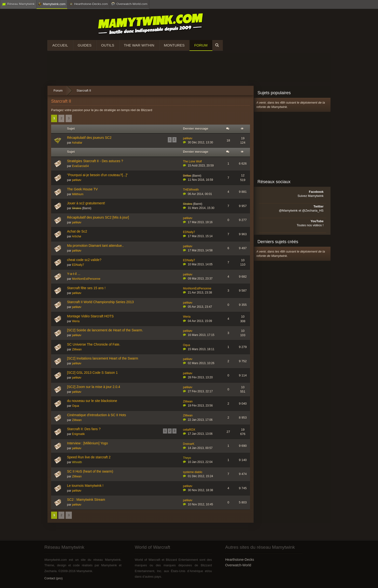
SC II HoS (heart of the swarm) (90, 471)
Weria (76, 321)
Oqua (186, 345)
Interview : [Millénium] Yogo (88, 443)
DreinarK (189, 444)
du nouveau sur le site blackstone (92, 401)
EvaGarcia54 (80, 166)
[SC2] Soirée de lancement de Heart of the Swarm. (105, 330)
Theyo (187, 458)
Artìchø (77, 236)
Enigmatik (78, 434)
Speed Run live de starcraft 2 (89, 457)
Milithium (78, 194)
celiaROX (189, 430)
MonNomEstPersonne (86, 279)
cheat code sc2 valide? (84, 260)
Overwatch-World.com (129, 4)
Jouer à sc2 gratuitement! (86, 203)
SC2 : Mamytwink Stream (86, 500)
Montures (174, 45)
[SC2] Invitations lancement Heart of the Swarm (103, 358)
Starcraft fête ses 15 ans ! (86, 288)
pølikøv (188, 138)
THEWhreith (191, 190)
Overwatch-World (238, 565)
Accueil (60, 45)
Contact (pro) (54, 578)
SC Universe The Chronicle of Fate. (94, 344)
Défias (187, 176)
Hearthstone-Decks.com (88, 4)
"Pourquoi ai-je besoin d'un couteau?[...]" (97, 175)
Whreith (77, 462)
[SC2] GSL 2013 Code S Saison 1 (92, 373)
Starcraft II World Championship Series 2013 (100, 302)
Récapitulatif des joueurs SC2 (89, 138)
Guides (85, 45)
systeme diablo (193, 472)
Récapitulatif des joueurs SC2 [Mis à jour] (98, 217)
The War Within (139, 45)
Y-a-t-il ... (74, 274)
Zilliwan (77, 349)
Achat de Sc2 (77, 231)
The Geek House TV (82, 189)
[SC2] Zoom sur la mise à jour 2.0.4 (94, 387)
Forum (201, 45)
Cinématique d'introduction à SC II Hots (97, 415)
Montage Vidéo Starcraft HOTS (90, 316)
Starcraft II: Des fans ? (84, 429)
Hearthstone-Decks (240, 560)
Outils (108, 45)
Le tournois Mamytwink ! (85, 486)
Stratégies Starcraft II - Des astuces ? (95, 161)
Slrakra (77, 208)
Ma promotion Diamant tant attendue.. (95, 246)
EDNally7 (189, 232)
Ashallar (77, 143)
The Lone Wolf (192, 161)
